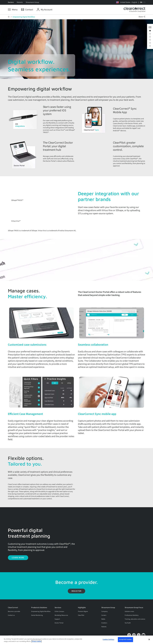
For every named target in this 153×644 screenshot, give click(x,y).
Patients (20, 2)
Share (142, 17)
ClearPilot (81, 621)
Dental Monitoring (37, 621)
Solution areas (129, 617)
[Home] (9, 17)
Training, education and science (135, 625)
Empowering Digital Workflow (24, 17)
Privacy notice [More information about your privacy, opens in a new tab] (37, 642)
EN (141, 2)
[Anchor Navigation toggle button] (150, 27)
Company (104, 617)
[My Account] (45, 10)
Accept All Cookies (125, 640)
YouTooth (128, 629)
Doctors (11, 2)
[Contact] (27, 10)
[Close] (149, 640)
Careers (104, 621)
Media (103, 625)
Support (57, 625)
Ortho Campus (59, 617)
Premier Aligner (83, 617)
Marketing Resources (61, 621)
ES (144, 2)
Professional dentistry (132, 621)
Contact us (11, 621)
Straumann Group (32, 2)
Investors (104, 629)
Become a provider (14, 617)
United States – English (129, 2)
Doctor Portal (59, 629)
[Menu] (13, 10)
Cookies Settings (108, 640)
